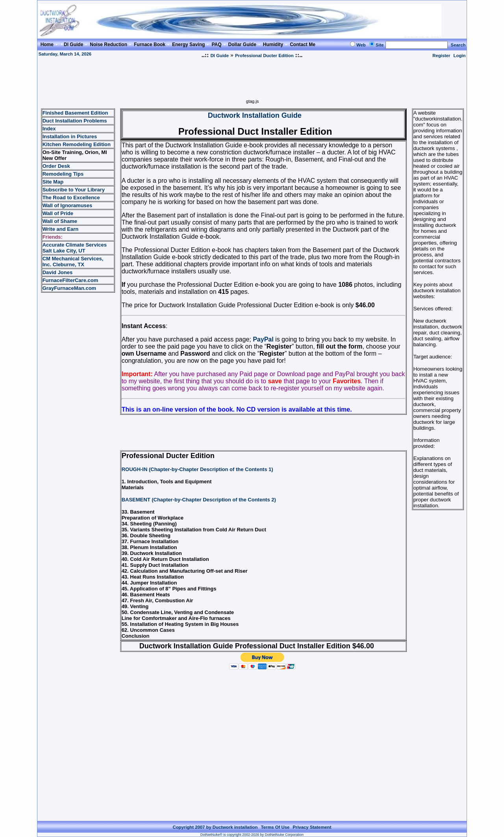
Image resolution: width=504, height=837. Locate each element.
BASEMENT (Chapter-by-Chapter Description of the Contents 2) (199, 500)
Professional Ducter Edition (264, 56)
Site (380, 45)
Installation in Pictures (70, 136)
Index (49, 129)
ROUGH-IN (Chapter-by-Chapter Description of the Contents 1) (197, 469)
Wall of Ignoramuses (68, 205)
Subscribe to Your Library (74, 190)
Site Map (53, 182)
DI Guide (220, 56)
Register (441, 56)
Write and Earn (61, 229)
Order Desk (56, 166)
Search (458, 45)
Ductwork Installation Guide (255, 115)
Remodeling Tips (63, 174)
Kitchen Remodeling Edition (77, 144)
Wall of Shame (60, 221)
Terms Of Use (275, 827)
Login (460, 56)
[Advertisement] (252, 81)
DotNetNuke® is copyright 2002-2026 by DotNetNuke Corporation (252, 835)
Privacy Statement (312, 827)
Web (361, 45)
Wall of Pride (58, 213)
